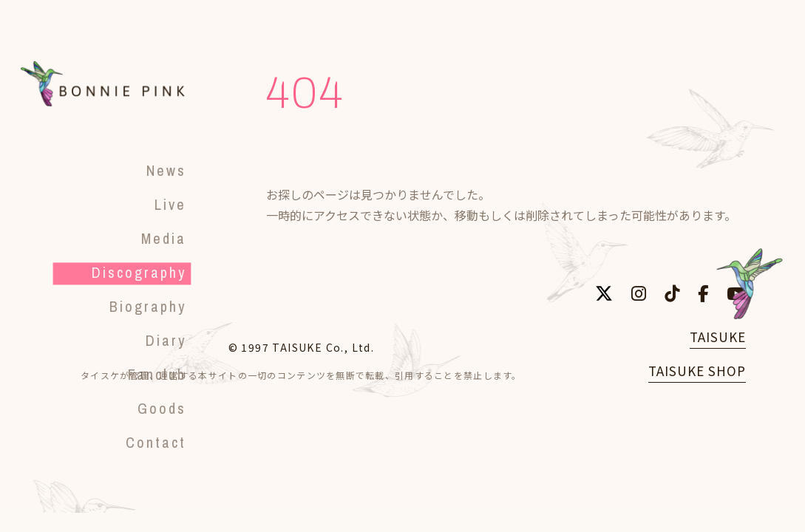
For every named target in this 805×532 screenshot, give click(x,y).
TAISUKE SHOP (697, 371)
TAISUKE (718, 337)
